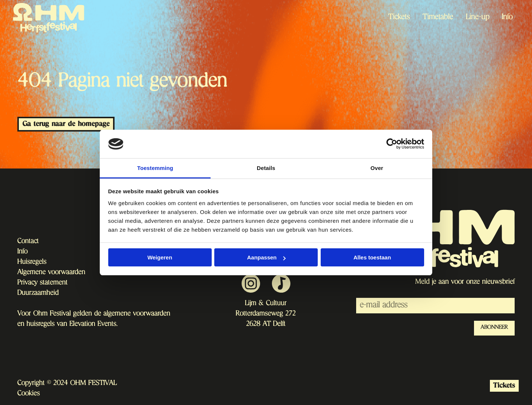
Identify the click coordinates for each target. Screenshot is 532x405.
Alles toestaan (372, 257)
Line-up (478, 18)
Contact (28, 242)
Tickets (399, 18)
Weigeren (160, 257)
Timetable (438, 18)
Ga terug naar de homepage (66, 124)
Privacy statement (42, 283)
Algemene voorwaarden (51, 273)
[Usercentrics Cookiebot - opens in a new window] (392, 144)
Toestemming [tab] (155, 168)
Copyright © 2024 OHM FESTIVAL (67, 384)
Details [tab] (266, 168)
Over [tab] (377, 168)
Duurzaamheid (38, 293)
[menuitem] (400, 18)
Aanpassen (266, 257)
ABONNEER (494, 328)
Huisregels (32, 262)
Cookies (29, 394)
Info (507, 18)
